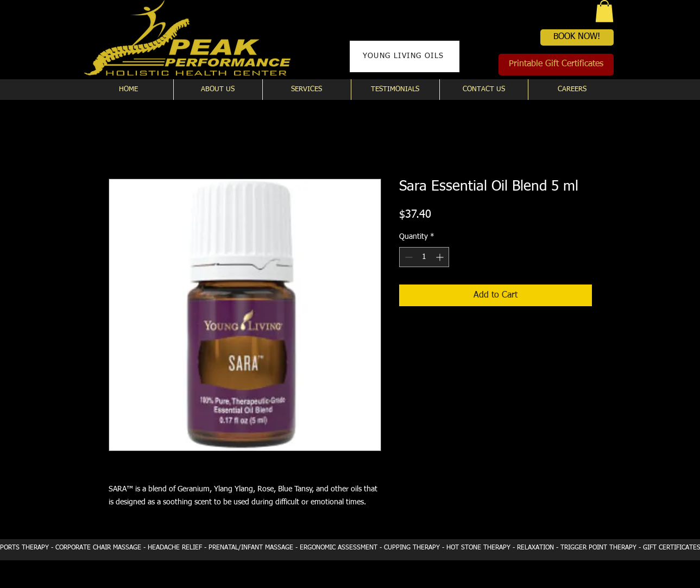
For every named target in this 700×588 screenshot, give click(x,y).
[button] (604, 11)
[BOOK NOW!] (577, 37)
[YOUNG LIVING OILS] (405, 56)
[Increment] (441, 257)
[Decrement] (408, 257)
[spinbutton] (424, 257)
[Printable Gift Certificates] (556, 65)
